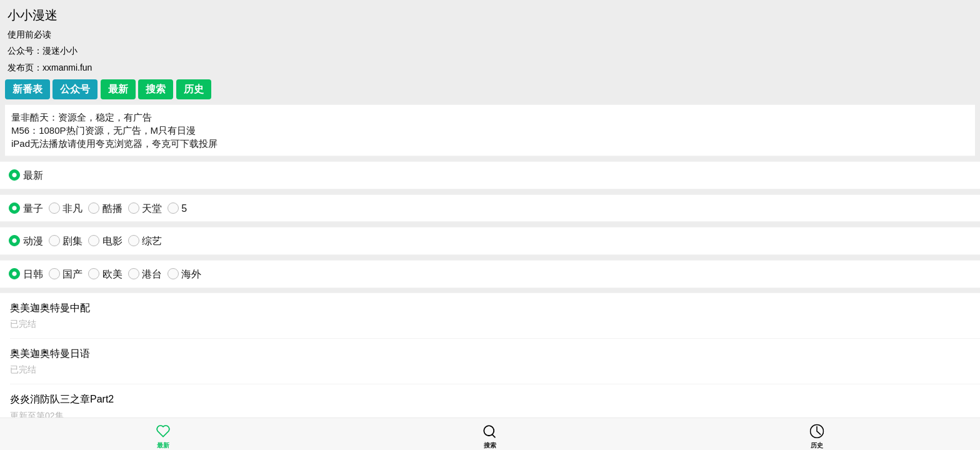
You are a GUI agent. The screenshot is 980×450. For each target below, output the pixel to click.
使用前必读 (29, 34)
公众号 (75, 89)
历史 (194, 89)
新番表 (27, 89)
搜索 (156, 89)
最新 (118, 89)
